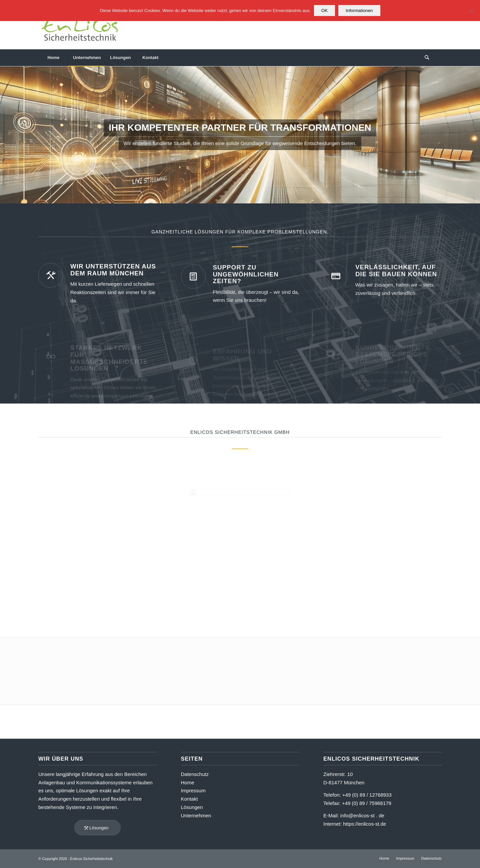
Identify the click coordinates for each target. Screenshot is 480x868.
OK (324, 11)
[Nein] (472, 11)
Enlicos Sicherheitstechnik (92, 859)
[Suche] (427, 58)
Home (188, 782)
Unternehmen (196, 815)
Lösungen (192, 807)
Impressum (193, 790)
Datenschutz (195, 774)
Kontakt (189, 799)
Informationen (359, 11)
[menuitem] (53, 58)
